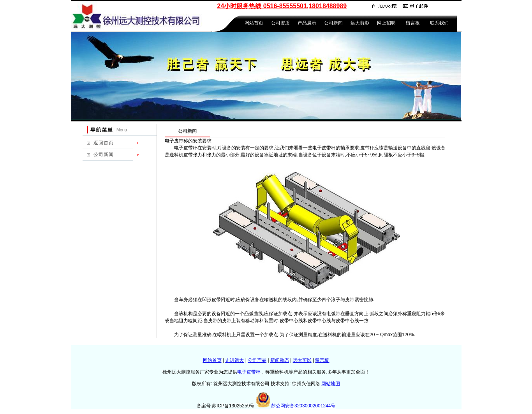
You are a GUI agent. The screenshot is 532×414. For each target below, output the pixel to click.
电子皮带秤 (249, 372)
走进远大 (234, 360)
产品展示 (307, 23)
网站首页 (254, 23)
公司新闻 (333, 23)
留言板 (413, 23)
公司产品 (257, 360)
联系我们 (439, 23)
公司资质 (280, 23)
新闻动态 (280, 360)
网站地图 (331, 384)
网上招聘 (386, 23)
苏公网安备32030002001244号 (303, 406)
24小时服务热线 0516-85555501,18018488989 (282, 6)
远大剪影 (360, 23)
